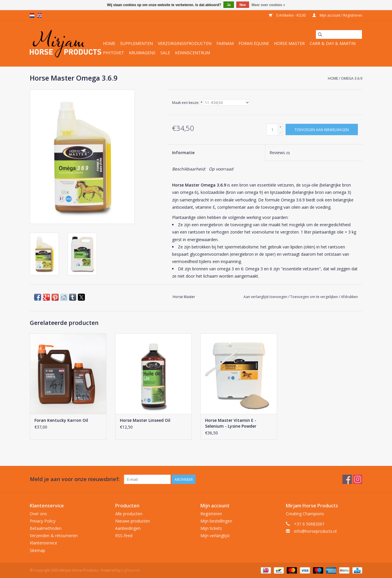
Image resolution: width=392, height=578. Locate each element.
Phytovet (113, 53)
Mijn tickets (211, 528)
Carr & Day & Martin (333, 43)
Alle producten (129, 514)
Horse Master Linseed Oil (145, 420)
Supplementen (136, 43)
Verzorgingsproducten (185, 43)
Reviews (280, 153)
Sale (165, 53)
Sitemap (37, 550)
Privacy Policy (43, 521)
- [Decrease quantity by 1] (280, 132)
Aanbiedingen (128, 528)
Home (109, 43)
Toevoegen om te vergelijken (315, 297)
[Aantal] (272, 130)
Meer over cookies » (268, 5)
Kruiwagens (142, 53)
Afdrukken (349, 297)
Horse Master (289, 43)
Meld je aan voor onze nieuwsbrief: (75, 479)
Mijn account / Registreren (337, 15)
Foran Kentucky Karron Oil (61, 420)
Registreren (211, 514)
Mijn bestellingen (216, 521)
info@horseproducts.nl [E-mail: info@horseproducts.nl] (315, 531)
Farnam (225, 43)
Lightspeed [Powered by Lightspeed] (131, 570)
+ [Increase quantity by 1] (280, 127)
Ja (229, 5)
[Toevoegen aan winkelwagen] (322, 129)
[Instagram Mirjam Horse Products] (358, 479)
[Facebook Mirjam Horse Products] (347, 479)
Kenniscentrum (192, 53)
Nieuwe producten (133, 521)
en (40, 15)
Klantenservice (43, 543)
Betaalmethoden (46, 528)
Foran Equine (254, 43)
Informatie (183, 153)
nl (32, 15)
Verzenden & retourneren (54, 536)
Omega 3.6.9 (352, 78)
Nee (243, 5)
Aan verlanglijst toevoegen (266, 297)
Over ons (38, 514)
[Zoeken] (339, 34)
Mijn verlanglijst (215, 536)
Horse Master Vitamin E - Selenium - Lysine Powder (231, 423)
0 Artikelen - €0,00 (288, 15)
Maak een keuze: (187, 103)
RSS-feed (124, 536)
